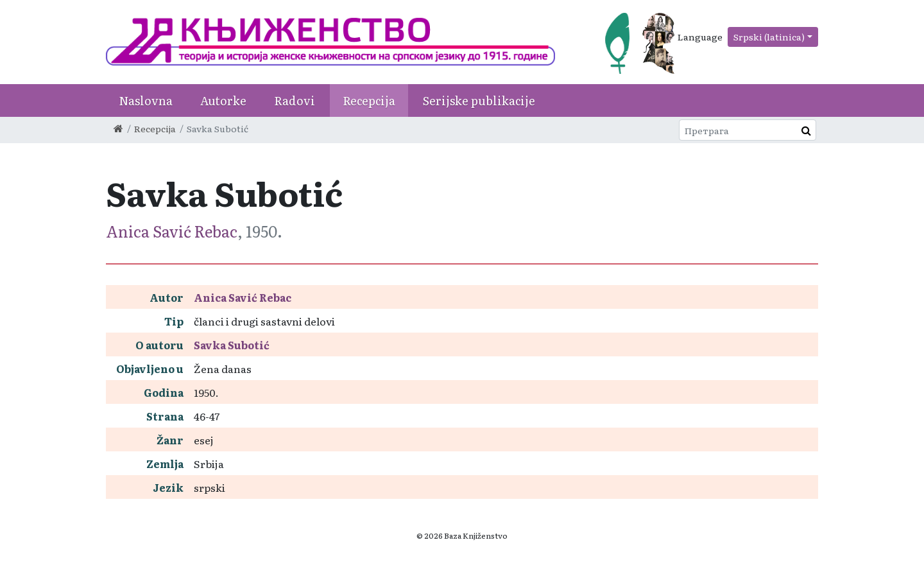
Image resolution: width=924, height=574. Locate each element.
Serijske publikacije (479, 100)
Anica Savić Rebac (172, 231)
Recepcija (369, 100)
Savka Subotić (232, 345)
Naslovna (146, 100)
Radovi (295, 100)
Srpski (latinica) (769, 37)
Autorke (223, 100)
